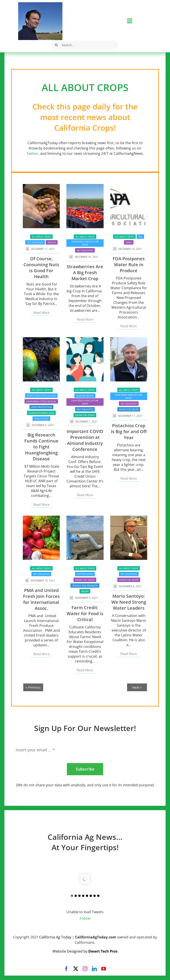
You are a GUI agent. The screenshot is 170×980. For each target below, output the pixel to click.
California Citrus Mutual (41, 401)
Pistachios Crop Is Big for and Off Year (129, 432)
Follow (85, 918)
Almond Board (85, 396)
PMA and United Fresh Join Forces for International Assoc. (41, 599)
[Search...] (85, 45)
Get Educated (35, 242)
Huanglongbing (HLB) (41, 413)
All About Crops (41, 237)
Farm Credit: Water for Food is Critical (85, 613)
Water (85, 591)
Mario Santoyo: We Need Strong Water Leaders (129, 602)
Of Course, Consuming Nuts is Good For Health (41, 268)
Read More (41, 312)
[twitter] (76, 969)
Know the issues (85, 415)
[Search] (56, 45)
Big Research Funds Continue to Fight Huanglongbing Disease (41, 447)
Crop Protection (41, 407)
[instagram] (85, 969)
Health (52, 242)
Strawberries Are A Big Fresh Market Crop (85, 273)
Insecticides (41, 419)
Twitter (32, 153)
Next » (137, 687)
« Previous (33, 687)
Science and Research (85, 586)
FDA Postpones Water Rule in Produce (129, 265)
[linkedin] (94, 969)
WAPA (129, 242)
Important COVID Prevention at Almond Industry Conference (85, 440)
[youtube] (104, 969)
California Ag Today (55, 937)
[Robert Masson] (40, 4)
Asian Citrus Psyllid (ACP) (41, 396)
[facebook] (66, 969)
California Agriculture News (85, 243)
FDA (140, 237)
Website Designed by (85, 951)
